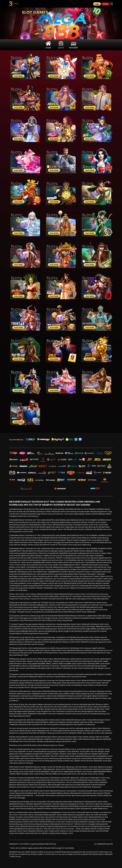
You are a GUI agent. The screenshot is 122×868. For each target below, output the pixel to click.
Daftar (106, 4)
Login (97, 4)
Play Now (18, 76)
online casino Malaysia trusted (72, 512)
